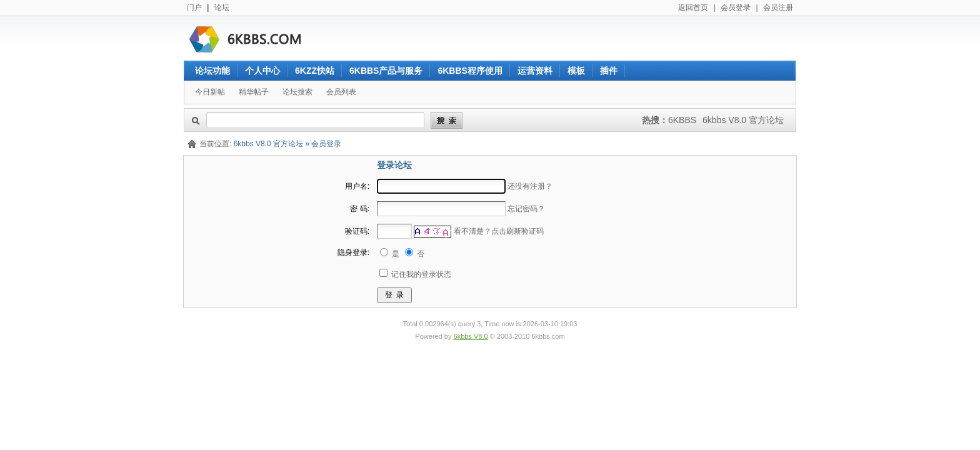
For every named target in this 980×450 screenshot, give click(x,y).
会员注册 (778, 7)
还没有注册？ (530, 186)
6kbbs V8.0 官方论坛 (743, 120)
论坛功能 (212, 71)
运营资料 (535, 71)
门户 (194, 7)
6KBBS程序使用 (470, 71)
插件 (609, 71)
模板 (576, 71)
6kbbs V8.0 (471, 336)
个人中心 (262, 71)
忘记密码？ (526, 209)
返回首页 (693, 7)
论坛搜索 (297, 92)
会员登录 (736, 7)
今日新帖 (210, 92)
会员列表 (341, 92)
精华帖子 (254, 92)
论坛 (222, 7)
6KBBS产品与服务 (386, 71)
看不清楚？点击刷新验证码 (499, 231)
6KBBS (682, 120)
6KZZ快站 (315, 71)
